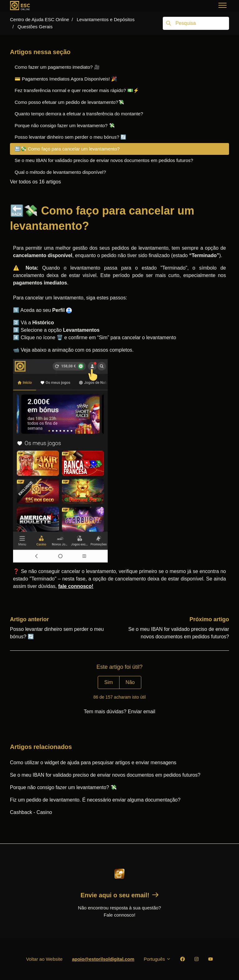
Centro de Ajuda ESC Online (40, 19)
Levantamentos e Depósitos (105, 19)
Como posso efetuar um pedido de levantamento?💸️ (69, 102)
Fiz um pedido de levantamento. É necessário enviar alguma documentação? (95, 800)
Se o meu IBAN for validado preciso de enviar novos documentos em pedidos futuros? (105, 775)
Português (157, 959)
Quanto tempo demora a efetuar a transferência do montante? (79, 114)
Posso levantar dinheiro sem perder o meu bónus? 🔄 (70, 137)
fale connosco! (76, 586)
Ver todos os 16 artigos (35, 182)
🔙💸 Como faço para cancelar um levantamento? (67, 149)
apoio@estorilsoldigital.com (103, 959)
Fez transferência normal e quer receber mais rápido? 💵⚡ (77, 90)
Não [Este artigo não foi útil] (130, 682)
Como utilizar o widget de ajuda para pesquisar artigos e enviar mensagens (93, 763)
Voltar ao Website (44, 959)
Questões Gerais (35, 27)
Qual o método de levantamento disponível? (60, 172)
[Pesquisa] (196, 23)
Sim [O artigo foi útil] (109, 682)
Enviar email (142, 712)
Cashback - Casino (31, 812)
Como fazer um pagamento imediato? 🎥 (57, 67)
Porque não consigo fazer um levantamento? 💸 (63, 787)
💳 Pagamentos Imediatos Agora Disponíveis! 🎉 (66, 79)
